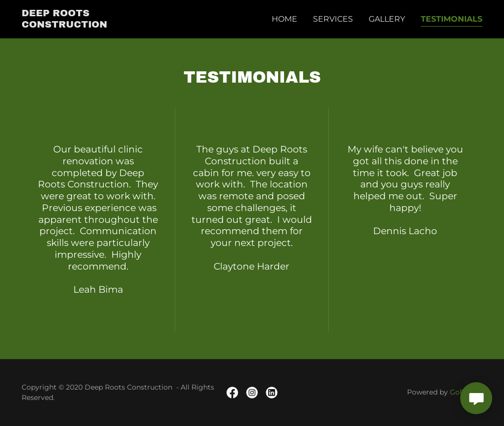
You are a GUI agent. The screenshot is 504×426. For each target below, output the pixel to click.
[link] (90, 25)
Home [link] (284, 19)
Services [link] (333, 19)
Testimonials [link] (452, 19)
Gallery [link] (387, 19)
